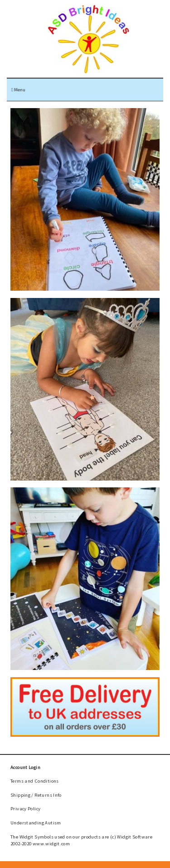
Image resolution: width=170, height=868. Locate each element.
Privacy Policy (25, 808)
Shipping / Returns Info (36, 795)
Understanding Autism (36, 823)
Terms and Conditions (35, 781)
